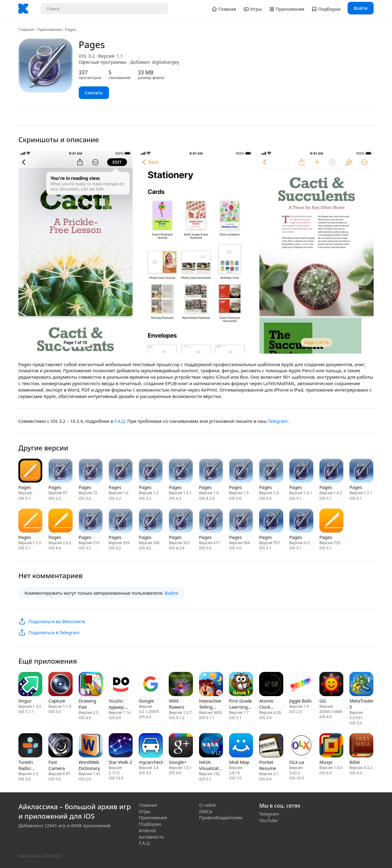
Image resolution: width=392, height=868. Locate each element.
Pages (25, 487)
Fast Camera (57, 765)
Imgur (25, 701)
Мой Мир (239, 762)
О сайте (207, 805)
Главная (26, 29)
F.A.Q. (120, 421)
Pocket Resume (268, 765)
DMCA (206, 811)
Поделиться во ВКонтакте (57, 621)
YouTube (269, 820)
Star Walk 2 (120, 762)
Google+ (178, 762)
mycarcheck (151, 762)
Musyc (326, 762)
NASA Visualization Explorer (211, 765)
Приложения (49, 29)
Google (146, 701)
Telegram (278, 421)
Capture (57, 701)
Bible (355, 762)
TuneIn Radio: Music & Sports (27, 765)
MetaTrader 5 (361, 704)
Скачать (94, 93)
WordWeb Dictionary (89, 765)
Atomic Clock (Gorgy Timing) (267, 704)
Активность (151, 837)
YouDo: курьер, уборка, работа (117, 704)
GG (323, 701)
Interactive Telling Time (210, 704)
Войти (361, 8)
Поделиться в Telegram (54, 632)
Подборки (150, 824)
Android (147, 830)
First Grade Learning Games (241, 704)
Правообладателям (221, 817)
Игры (145, 811)
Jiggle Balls (301, 701)
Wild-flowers (176, 704)
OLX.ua (297, 762)
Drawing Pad (88, 704)
